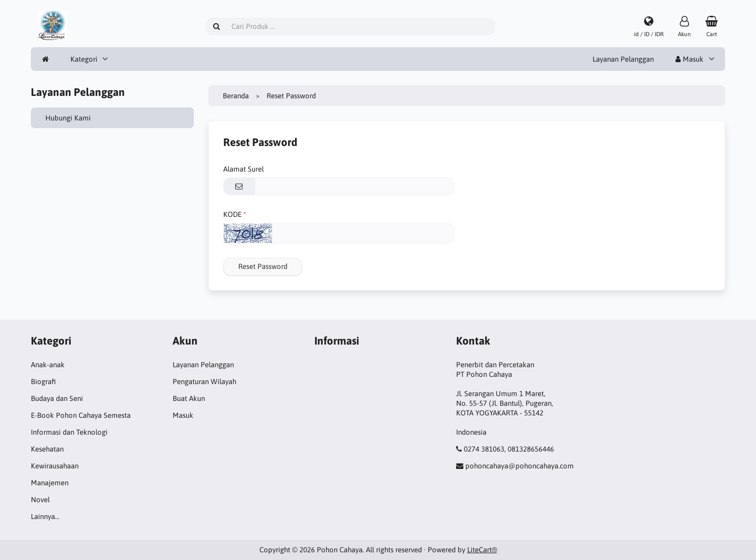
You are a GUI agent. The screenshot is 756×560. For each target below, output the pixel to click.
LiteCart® (482, 550)
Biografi (43, 381)
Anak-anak (48, 365)
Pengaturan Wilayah (204, 381)
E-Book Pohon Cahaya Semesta (81, 415)
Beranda (236, 96)
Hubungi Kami (68, 118)
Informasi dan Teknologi (69, 432)
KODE (232, 214)
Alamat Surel (243, 169)
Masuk (689, 59)
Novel (40, 500)
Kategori (84, 59)
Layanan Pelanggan (623, 59)
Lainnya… (45, 516)
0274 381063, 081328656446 (509, 449)
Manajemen (50, 483)
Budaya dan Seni (57, 398)
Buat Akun (189, 398)
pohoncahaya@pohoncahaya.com (520, 466)
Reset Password (263, 266)
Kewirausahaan (55, 466)
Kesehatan (47, 449)
